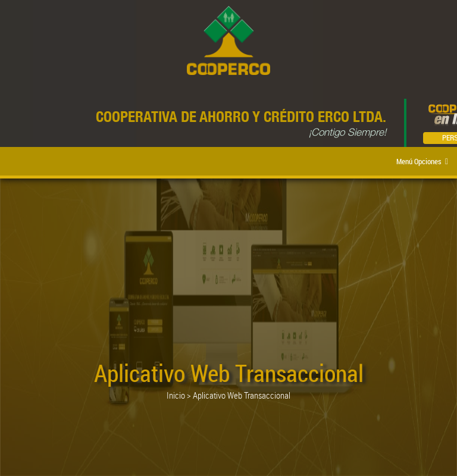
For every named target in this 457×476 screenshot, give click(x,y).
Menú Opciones (422, 161)
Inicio (176, 395)
